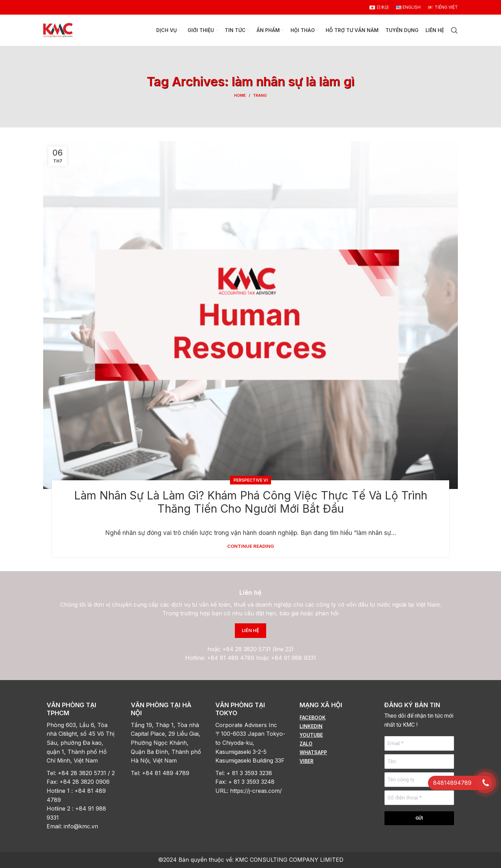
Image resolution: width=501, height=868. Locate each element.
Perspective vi (250, 480)
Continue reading (250, 546)
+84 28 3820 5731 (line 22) (258, 649)
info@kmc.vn (82, 826)
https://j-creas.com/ (256, 791)
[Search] (454, 30)
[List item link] (335, 718)
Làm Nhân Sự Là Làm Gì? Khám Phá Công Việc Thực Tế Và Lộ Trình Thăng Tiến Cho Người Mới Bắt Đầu (251, 502)
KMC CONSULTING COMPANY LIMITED (289, 860)
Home (240, 95)
